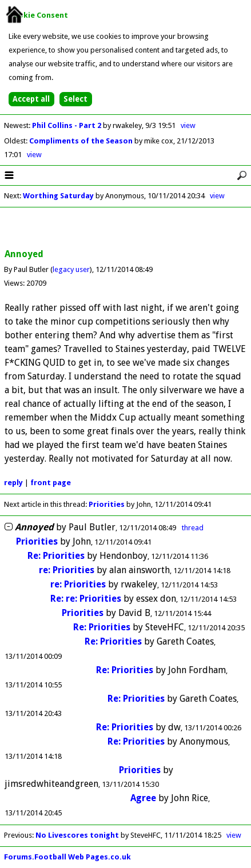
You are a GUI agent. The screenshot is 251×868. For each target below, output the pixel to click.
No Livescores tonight (77, 835)
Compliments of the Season (82, 141)
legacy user (71, 269)
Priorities (107, 504)
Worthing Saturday (58, 196)
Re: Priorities (56, 556)
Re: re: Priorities (86, 599)
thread (193, 528)
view (188, 125)
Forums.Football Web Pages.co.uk (67, 857)
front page (51, 483)
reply (13, 483)
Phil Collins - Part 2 (67, 125)
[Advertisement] (126, 229)
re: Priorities (67, 570)
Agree (143, 798)
